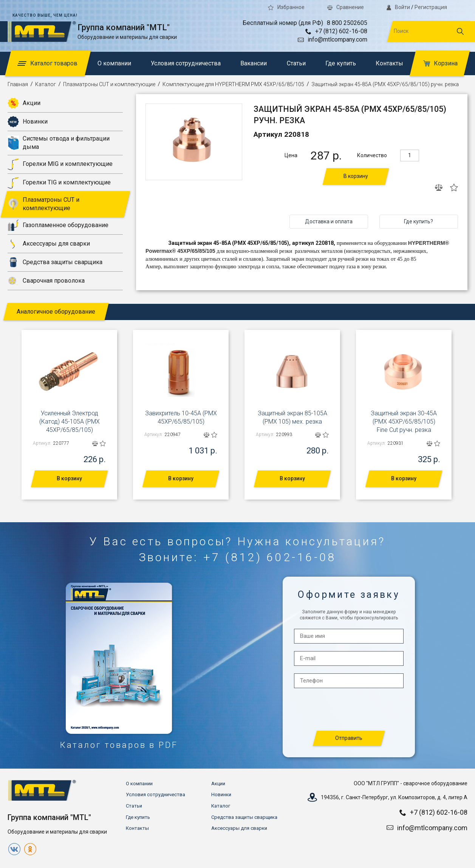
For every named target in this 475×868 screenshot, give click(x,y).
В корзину (356, 176)
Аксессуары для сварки (49, 244)
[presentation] (349, 710)
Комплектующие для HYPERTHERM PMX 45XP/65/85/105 (233, 84)
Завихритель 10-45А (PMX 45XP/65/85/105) (181, 417)
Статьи (296, 63)
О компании (114, 63)
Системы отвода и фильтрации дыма (59, 143)
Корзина (440, 63)
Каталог (46, 84)
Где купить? (419, 221)
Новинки (28, 122)
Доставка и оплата (329, 221)
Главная (18, 84)
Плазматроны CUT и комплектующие (109, 84)
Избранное (286, 7)
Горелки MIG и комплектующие (60, 164)
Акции (24, 103)
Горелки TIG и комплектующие (59, 183)
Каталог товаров (47, 63)
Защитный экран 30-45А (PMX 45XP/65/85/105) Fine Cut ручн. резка (404, 422)
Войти (398, 7)
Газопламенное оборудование (58, 225)
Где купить (341, 63)
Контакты (389, 63)
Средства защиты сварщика (55, 262)
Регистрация (431, 7)
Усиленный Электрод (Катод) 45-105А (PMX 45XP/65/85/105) (70, 422)
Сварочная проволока (46, 281)
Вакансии (254, 63)
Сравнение (346, 7)
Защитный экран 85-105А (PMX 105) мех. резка (292, 417)
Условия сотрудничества (186, 63)
